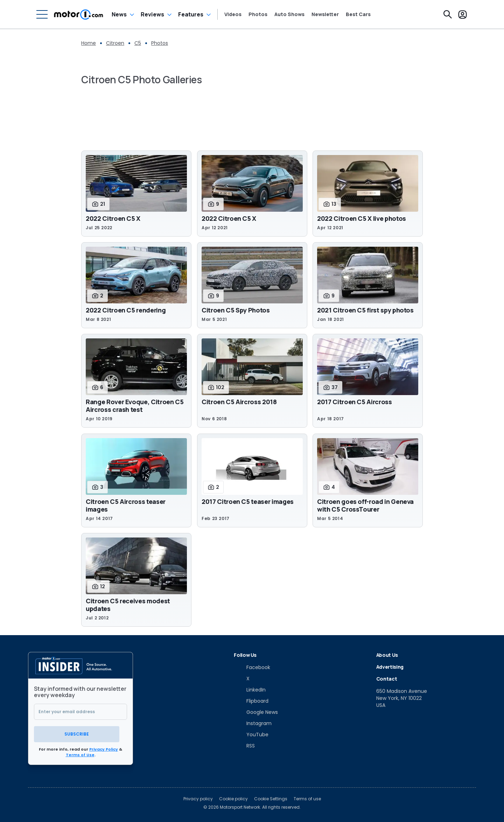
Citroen (115, 43)
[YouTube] (251, 735)
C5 (138, 43)
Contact (387, 679)
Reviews (152, 14)
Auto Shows (289, 14)
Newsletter (325, 14)
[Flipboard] (251, 701)
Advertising (390, 667)
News (119, 14)
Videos (233, 14)
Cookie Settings (271, 798)
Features (191, 14)
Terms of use (307, 798)
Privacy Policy (104, 749)
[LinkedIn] (250, 690)
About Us (387, 655)
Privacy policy (198, 798)
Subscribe (80, 733)
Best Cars (358, 14)
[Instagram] (253, 723)
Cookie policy (233, 798)
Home (89, 43)
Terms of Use (80, 754)
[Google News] (256, 712)
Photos (258, 14)
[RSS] (244, 746)
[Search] (448, 14)
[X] (242, 679)
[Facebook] (252, 667)
